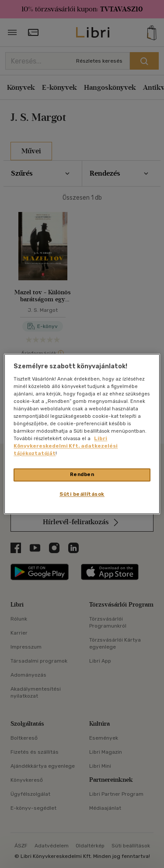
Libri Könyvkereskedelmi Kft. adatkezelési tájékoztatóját (66, 446)
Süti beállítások (82, 494)
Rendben (82, 475)
